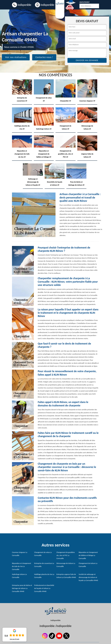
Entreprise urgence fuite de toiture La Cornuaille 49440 (66, 576)
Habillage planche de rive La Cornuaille (44, 576)
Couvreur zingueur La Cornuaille (20, 554)
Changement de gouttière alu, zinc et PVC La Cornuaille (66, 555)
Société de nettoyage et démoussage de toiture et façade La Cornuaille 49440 (88, 577)
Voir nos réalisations (16, 57)
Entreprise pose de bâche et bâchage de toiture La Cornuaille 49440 (22, 588)
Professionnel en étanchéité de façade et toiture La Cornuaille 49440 (44, 588)
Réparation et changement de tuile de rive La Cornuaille (22, 566)
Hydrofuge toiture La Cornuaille (19, 576)
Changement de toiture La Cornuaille (88, 565)
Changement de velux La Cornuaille (43, 554)
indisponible (22, 5)
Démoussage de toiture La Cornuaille (66, 565)
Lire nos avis (15, 639)
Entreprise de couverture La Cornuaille (44, 565)
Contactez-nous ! (44, 57)
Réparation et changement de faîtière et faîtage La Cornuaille (88, 555)
